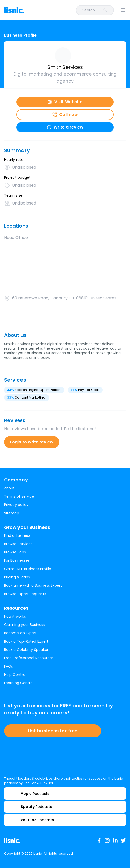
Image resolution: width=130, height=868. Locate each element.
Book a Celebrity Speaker (26, 650)
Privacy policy (16, 505)
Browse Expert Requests (25, 594)
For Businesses (17, 560)
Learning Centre (18, 683)
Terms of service (19, 496)
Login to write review (32, 442)
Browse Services (18, 544)
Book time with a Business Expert (33, 585)
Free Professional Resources (29, 658)
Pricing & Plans (17, 577)
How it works (15, 616)
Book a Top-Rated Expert (26, 641)
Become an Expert (20, 633)
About (9, 488)
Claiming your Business (25, 625)
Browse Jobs (15, 552)
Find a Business (17, 535)
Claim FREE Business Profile (28, 569)
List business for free (53, 731)
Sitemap (12, 513)
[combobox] (72, 10)
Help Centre (15, 675)
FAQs (8, 666)
